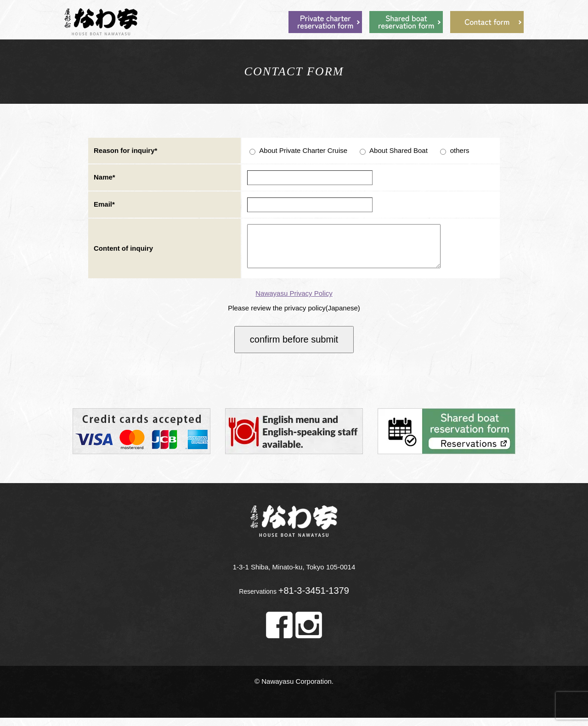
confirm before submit (294, 348)
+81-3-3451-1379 (314, 599)
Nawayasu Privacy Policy (294, 301)
